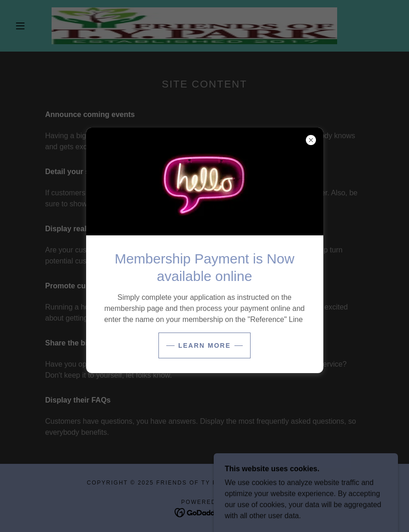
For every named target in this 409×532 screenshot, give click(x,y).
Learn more (204, 345)
